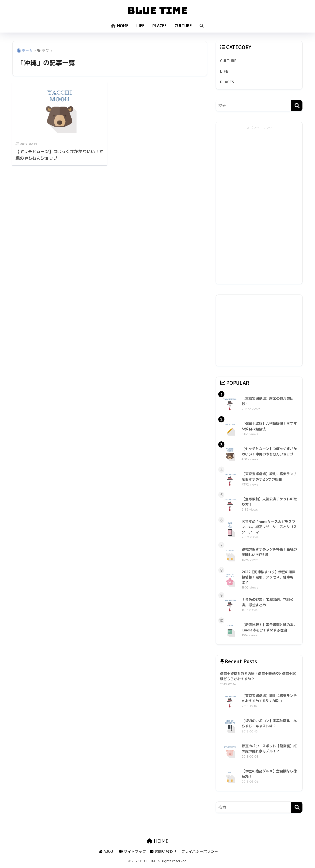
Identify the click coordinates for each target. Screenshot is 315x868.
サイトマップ (133, 853)
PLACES (159, 26)
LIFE (140, 26)
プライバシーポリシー (200, 853)
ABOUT (107, 853)
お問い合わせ (163, 853)
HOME (120, 26)
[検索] (297, 107)
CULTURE (183, 26)
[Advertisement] (259, 207)
